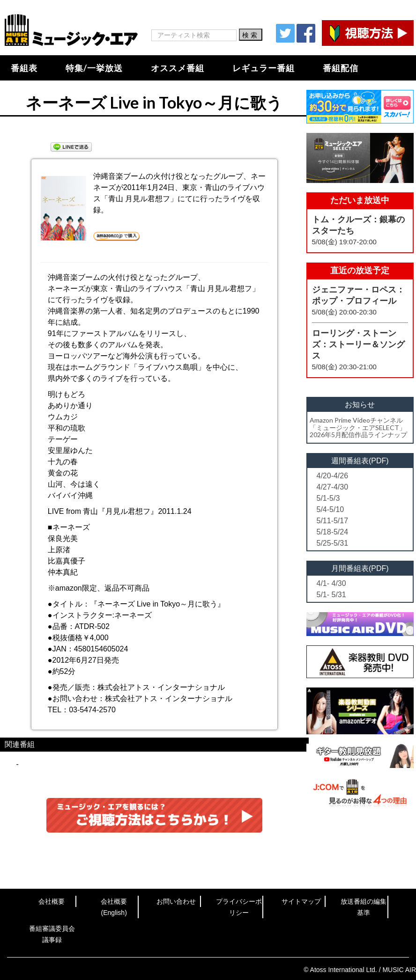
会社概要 (52, 901)
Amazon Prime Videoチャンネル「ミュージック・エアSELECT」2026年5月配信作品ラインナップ (358, 427)
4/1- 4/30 (331, 583)
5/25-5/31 (333, 543)
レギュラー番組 (264, 68)
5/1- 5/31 (331, 595)
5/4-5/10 (331, 509)
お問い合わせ (176, 901)
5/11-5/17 (333, 521)
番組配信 (341, 68)
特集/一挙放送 (94, 68)
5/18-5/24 (333, 532)
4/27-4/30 (333, 487)
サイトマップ (301, 901)
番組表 (24, 68)
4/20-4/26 (333, 476)
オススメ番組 (178, 68)
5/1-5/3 (328, 498)
